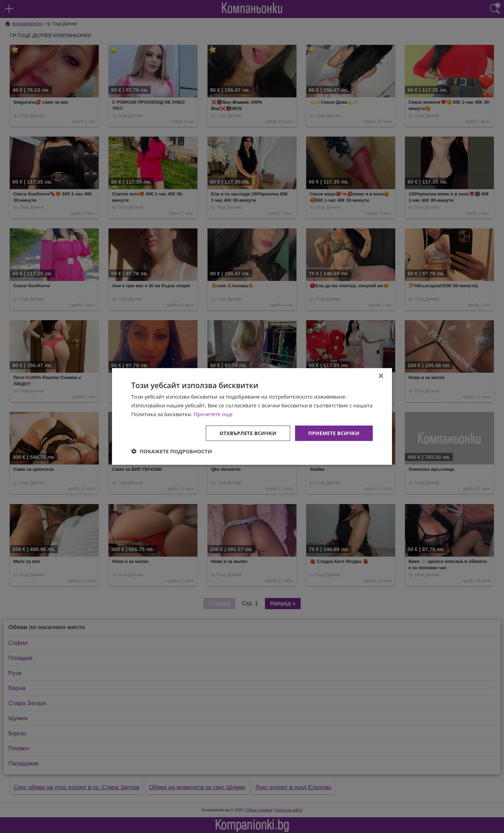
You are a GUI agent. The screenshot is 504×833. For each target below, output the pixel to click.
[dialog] (252, 416)
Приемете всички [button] (334, 433)
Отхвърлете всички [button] (248, 433)
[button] (172, 451)
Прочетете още (213, 414)
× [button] (381, 376)
